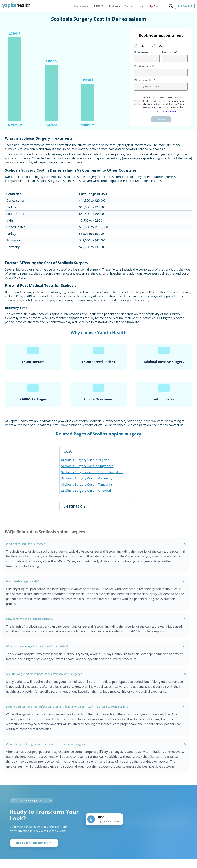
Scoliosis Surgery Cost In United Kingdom (92, 472)
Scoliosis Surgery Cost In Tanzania (87, 484)
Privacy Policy (152, 111)
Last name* (170, 52)
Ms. (158, 46)
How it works (82, 6)
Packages (115, 6)
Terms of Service (169, 111)
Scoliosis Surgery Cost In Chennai (86, 491)
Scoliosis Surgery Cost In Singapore (87, 466)
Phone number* (145, 80)
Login (142, 6)
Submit (161, 119)
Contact (129, 6)
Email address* (144, 66)
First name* (142, 52)
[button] (157, 6)
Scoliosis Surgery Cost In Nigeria (85, 460)
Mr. (140, 46)
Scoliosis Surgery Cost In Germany (87, 478)
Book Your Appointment (34, 845)
